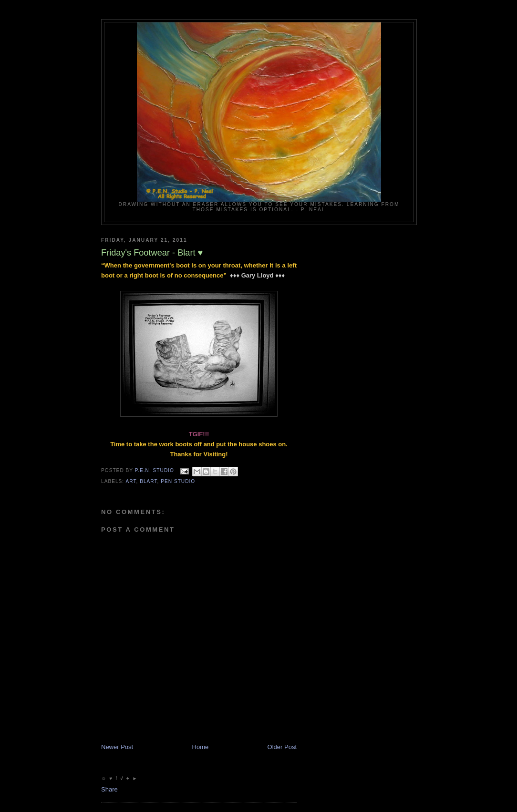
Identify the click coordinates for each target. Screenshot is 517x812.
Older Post (282, 747)
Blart (148, 481)
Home (201, 747)
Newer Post (117, 747)
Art (131, 481)
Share (109, 789)
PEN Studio (178, 481)
